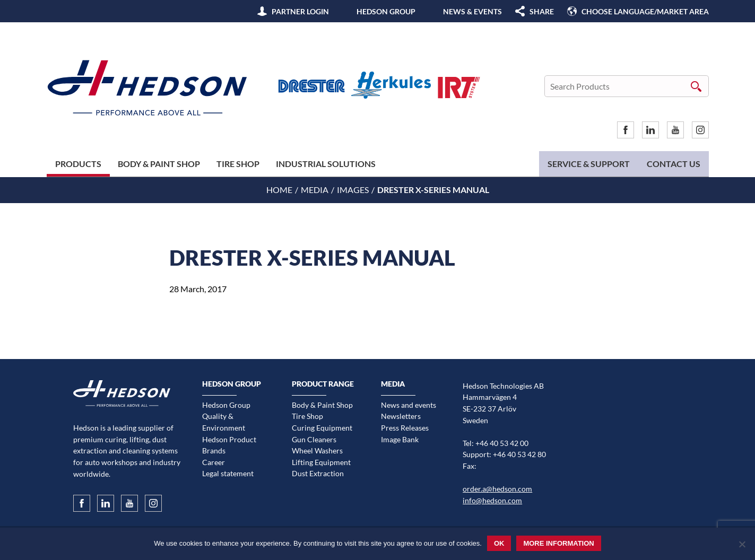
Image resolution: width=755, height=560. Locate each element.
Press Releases (405, 428)
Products (78, 164)
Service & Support (589, 164)
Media (315, 190)
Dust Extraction (318, 473)
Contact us (674, 164)
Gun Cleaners (314, 439)
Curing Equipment (322, 428)
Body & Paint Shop (159, 164)
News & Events (472, 11)
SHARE (542, 11)
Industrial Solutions (326, 164)
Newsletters (401, 416)
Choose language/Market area (645, 11)
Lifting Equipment (321, 462)
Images (353, 190)
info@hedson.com (492, 500)
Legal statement (228, 473)
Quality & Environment (224, 422)
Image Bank (400, 439)
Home (279, 190)
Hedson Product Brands (229, 445)
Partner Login (300, 11)
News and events (409, 405)
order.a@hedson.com (497, 489)
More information (558, 543)
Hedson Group (386, 11)
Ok (499, 543)
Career (214, 462)
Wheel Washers (317, 450)
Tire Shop (238, 164)
